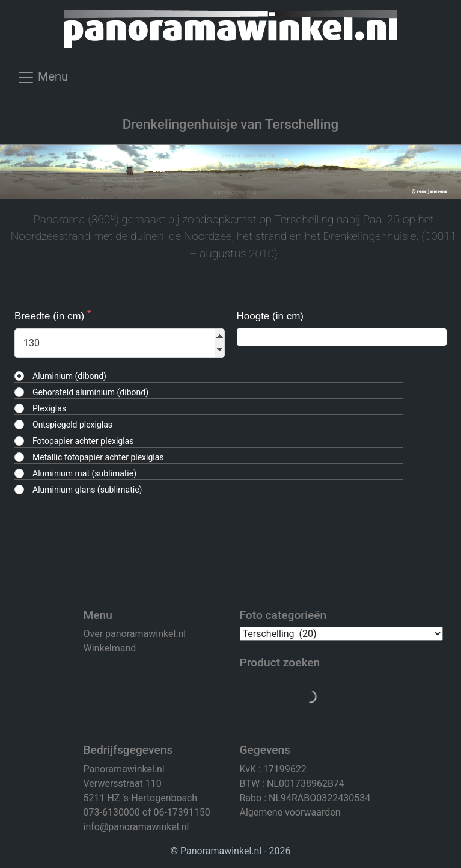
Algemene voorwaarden (290, 812)
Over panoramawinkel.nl (135, 634)
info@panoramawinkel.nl (136, 827)
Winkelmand (110, 648)
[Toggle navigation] (42, 81)
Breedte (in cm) (51, 316)
